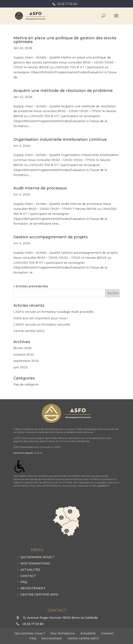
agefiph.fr (103, 486)
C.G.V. (39, 453)
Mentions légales (23, 453)
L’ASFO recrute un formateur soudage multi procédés (54, 312)
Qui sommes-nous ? (37, 557)
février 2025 (22, 348)
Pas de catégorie (26, 384)
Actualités (30, 570)
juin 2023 (20, 367)
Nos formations (35, 563)
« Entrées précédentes (31, 286)
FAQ (24, 582)
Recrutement (33, 588)
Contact (28, 576)
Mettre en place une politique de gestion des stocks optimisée (65, 40)
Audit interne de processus (40, 188)
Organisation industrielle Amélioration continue (60, 139)
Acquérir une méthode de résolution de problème (63, 91)
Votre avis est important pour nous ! (41, 318)
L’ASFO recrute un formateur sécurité (42, 325)
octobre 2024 (24, 355)
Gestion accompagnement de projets (51, 237)
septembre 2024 (26, 361)
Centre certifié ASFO (29, 331)
